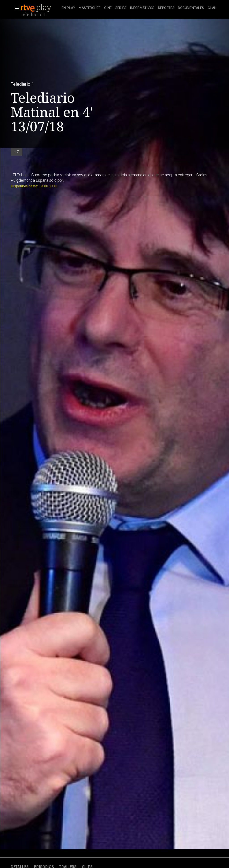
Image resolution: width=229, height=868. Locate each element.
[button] (16, 9)
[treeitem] (68, 8)
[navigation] (139, 8)
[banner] (40, 8)
